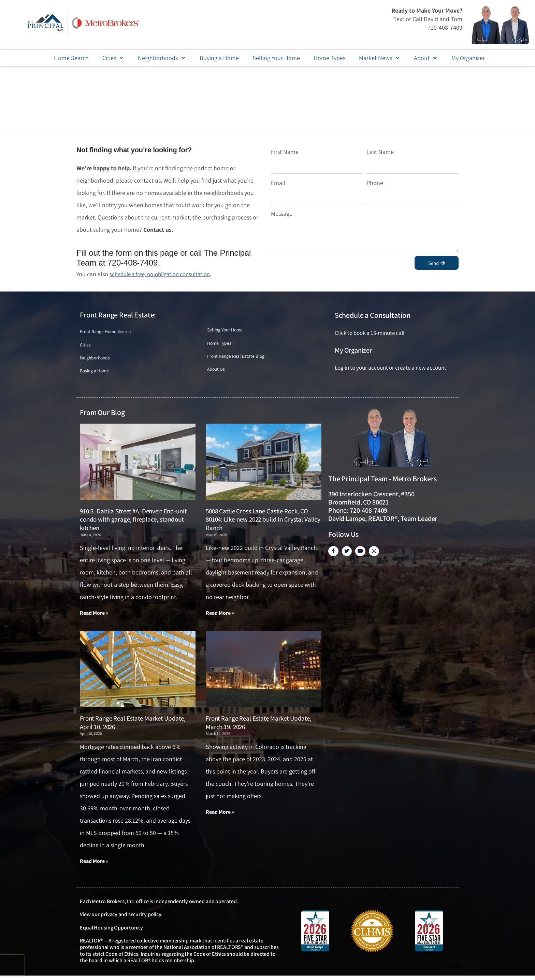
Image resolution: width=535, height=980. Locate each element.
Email (278, 183)
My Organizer (353, 350)
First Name (285, 152)
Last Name (380, 152)
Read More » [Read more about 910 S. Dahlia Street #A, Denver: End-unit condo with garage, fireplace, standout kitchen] (94, 617)
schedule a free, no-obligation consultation (165, 274)
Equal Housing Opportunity (111, 932)
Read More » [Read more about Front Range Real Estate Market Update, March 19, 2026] (220, 816)
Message (282, 214)
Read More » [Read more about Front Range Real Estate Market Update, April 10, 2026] (94, 865)
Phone (375, 183)
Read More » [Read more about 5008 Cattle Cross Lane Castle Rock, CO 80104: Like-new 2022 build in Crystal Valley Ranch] (220, 617)
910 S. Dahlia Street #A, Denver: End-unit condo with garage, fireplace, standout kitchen (133, 523)
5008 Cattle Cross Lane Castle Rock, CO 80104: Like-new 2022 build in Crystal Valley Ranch (263, 523)
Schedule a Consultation (373, 315)
